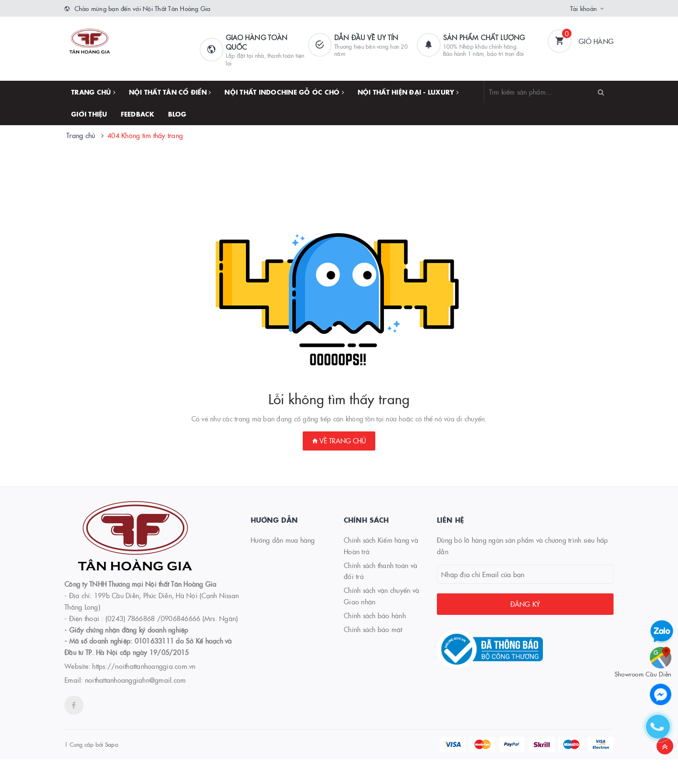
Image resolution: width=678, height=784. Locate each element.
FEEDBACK (138, 114)
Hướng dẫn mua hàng (283, 540)
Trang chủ (93, 92)
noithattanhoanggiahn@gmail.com (136, 680)
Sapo (111, 744)
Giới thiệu (89, 114)
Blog (177, 114)
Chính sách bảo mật (373, 629)
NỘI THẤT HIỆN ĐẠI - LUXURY (408, 92)
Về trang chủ (339, 440)
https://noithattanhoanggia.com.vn (144, 666)
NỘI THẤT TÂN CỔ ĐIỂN (170, 92)
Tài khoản (583, 8)
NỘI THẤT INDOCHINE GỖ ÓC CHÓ (284, 92)
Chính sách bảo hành (375, 615)
